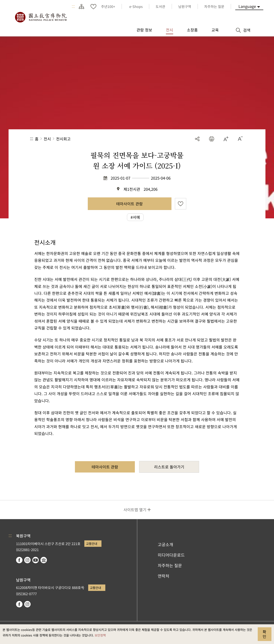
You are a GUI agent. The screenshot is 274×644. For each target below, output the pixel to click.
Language (247, 6)
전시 (47, 139)
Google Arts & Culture (44, 560)
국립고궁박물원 (41, 17)
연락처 (164, 576)
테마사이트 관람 (130, 204)
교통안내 (92, 543)
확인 (264, 634)
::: (73, 6)
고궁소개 (165, 544)
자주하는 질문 (170, 565)
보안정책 (100, 635)
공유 (197, 139)
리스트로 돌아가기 (169, 467)
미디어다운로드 (171, 555)
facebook (19, 560)
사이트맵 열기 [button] (135, 510)
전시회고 (63, 139)
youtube (36, 560)
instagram (27, 560)
